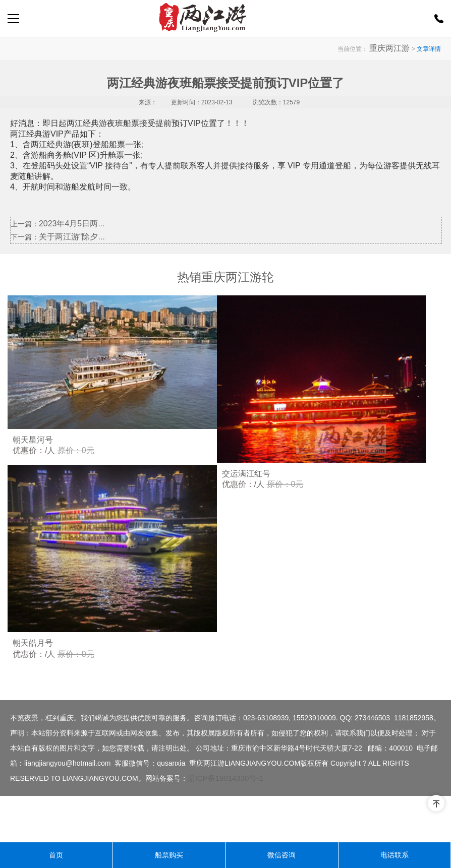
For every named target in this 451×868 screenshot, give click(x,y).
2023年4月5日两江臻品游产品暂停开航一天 (107, 223)
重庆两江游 (394, 48)
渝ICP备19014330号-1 (225, 824)
